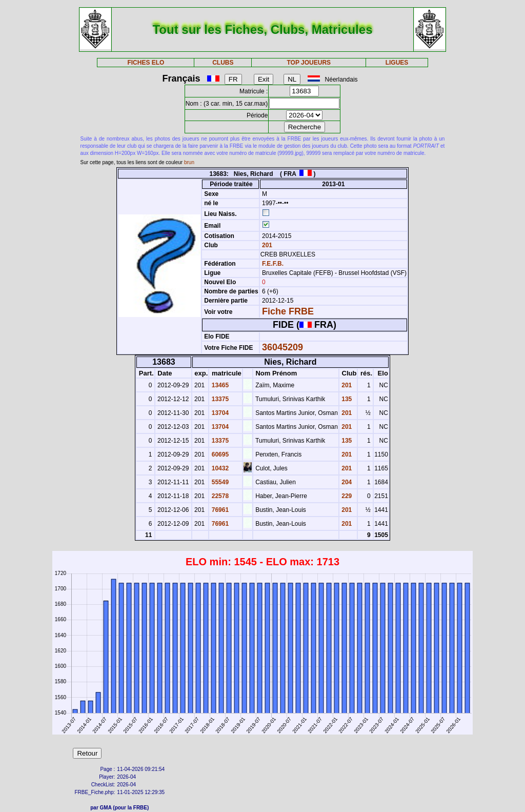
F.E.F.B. (273, 264)
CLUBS (223, 63)
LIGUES (397, 63)
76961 (219, 510)
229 (346, 496)
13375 (219, 399)
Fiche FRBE (288, 311)
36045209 (282, 347)
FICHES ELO (146, 63)
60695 (219, 454)
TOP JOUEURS (309, 63)
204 (346, 482)
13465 (219, 385)
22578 (219, 496)
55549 (219, 482)
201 (266, 245)
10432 (219, 468)
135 (346, 399)
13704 (219, 413)
